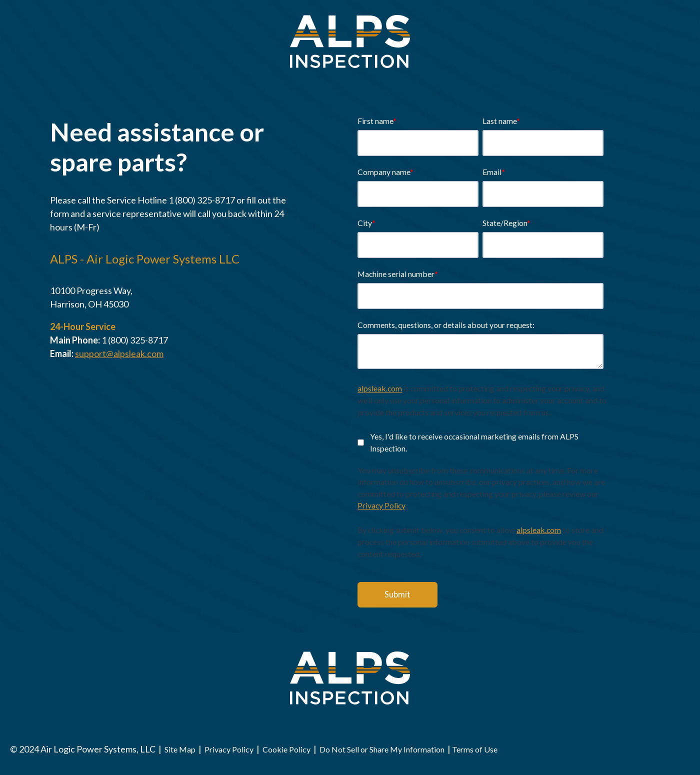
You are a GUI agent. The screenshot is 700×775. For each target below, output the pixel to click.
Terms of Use (475, 749)
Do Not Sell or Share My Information (382, 749)
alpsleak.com (380, 388)
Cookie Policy (286, 749)
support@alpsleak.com (119, 353)
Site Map (181, 749)
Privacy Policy (381, 505)
